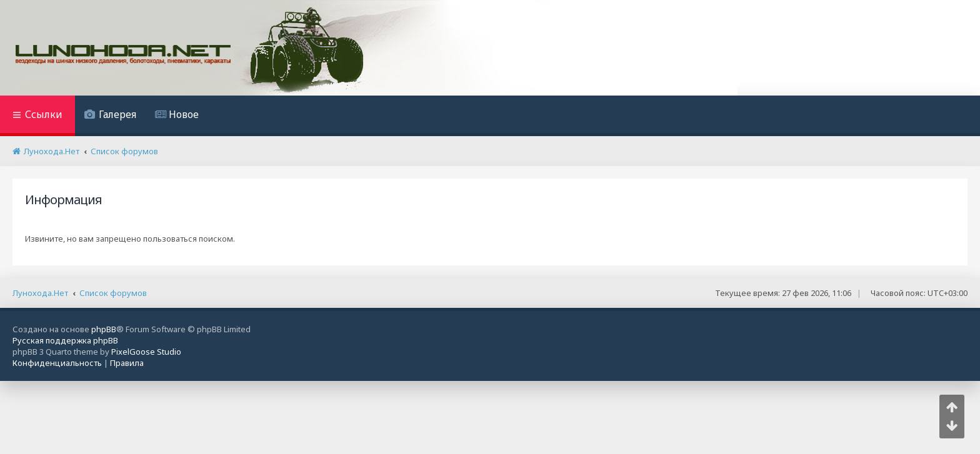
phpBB (104, 329)
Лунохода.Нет (40, 293)
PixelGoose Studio (146, 352)
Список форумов (113, 293)
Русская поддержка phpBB (65, 340)
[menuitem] (110, 116)
